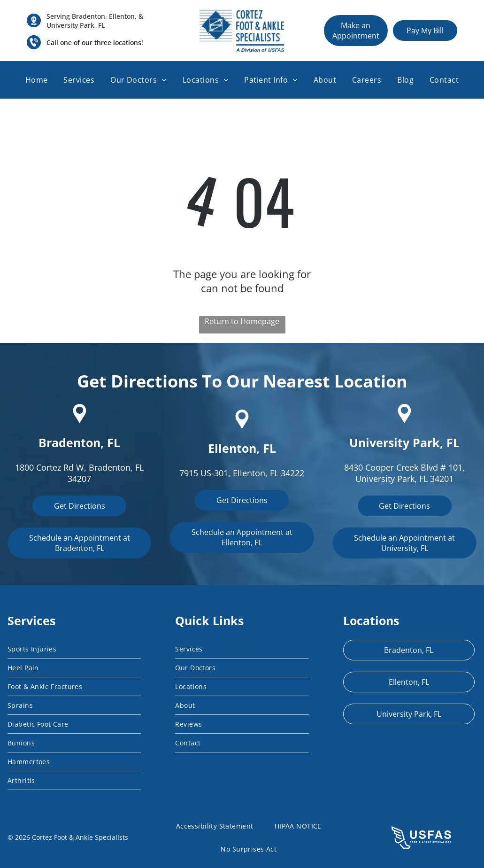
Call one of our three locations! (95, 43)
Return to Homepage (242, 321)
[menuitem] (37, 80)
